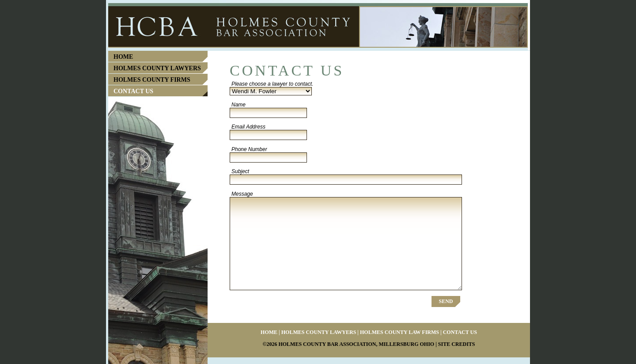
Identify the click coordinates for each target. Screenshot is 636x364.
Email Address (248, 127)
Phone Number (249, 149)
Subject (240, 171)
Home (123, 57)
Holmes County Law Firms (399, 332)
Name (238, 105)
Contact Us (133, 91)
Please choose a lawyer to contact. (272, 84)
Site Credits (457, 344)
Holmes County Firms (152, 80)
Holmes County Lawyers (157, 68)
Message (242, 194)
